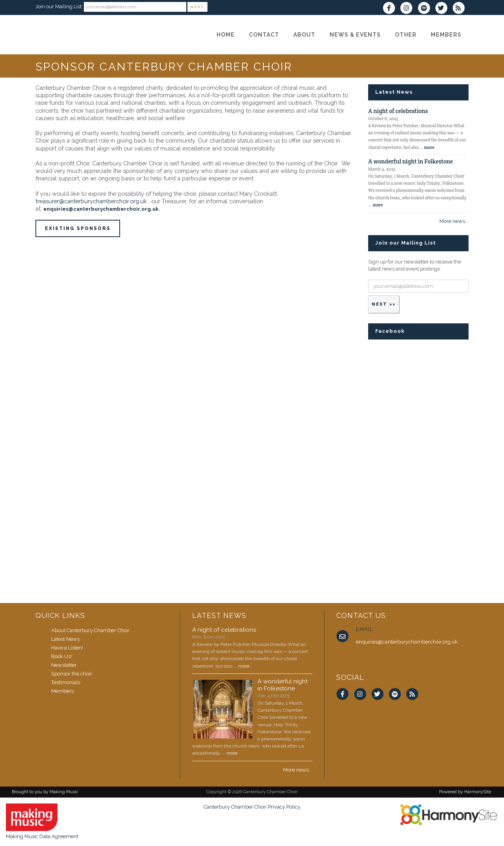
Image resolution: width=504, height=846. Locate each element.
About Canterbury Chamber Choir (90, 630)
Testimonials (66, 682)
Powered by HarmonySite (465, 792)
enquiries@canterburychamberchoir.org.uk (101, 209)
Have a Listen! (67, 648)
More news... (454, 221)
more (429, 147)
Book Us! (61, 656)
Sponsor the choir (72, 674)
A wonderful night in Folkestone (410, 161)
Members (62, 691)
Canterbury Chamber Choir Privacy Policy (252, 807)
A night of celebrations (398, 111)
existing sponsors (78, 228)
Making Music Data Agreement (42, 836)
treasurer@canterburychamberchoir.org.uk (91, 201)
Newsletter (64, 665)
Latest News (65, 639)
